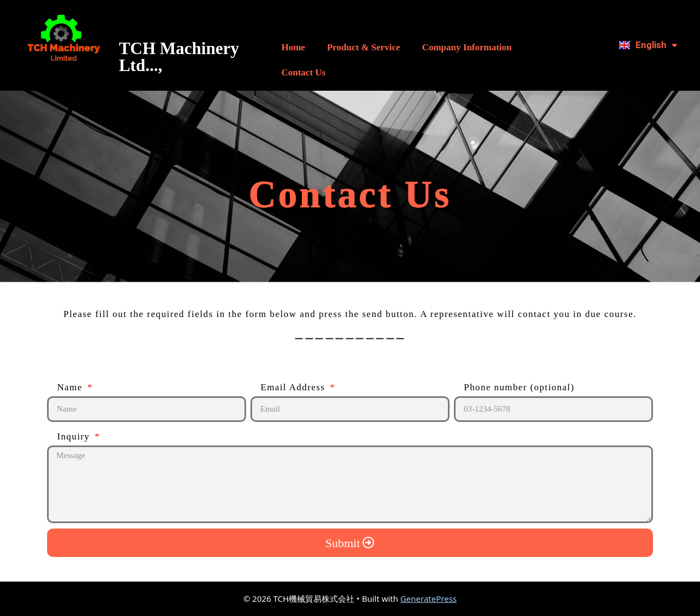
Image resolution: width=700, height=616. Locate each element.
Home (293, 47)
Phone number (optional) (514, 387)
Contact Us (303, 72)
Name (66, 387)
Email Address (289, 387)
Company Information (467, 47)
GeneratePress (428, 599)
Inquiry (70, 436)
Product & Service (364, 47)
